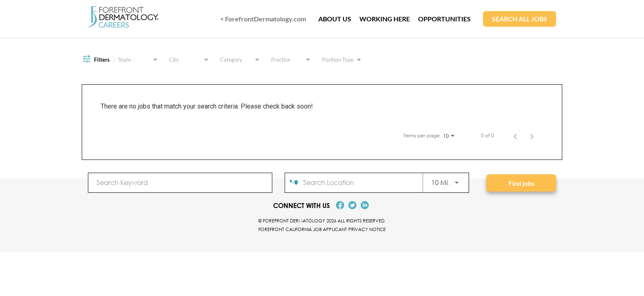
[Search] (521, 183)
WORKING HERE (385, 19)
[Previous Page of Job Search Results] (515, 136)
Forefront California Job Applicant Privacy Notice (322, 229)
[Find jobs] (521, 183)
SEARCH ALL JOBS (520, 19)
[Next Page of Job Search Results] (532, 136)
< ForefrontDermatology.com (263, 19)
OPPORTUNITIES (444, 19)
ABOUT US (335, 19)
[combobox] (180, 182)
